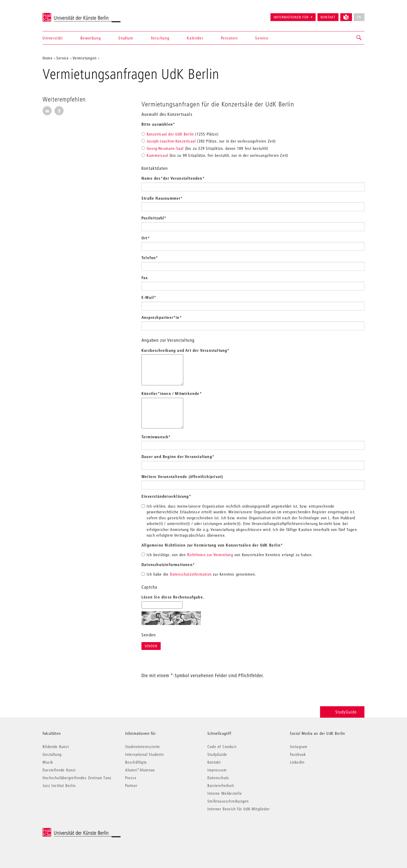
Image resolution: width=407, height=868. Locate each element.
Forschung (160, 38)
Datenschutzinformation (191, 574)
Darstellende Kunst (59, 770)
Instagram (299, 746)
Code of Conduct (222, 746)
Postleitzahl (154, 218)
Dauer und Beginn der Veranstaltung (178, 456)
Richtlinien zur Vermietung (210, 555)
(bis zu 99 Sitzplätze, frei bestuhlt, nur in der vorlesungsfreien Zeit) (215, 155)
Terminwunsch (156, 437)
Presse (131, 778)
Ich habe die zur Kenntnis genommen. (199, 574)
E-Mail (149, 297)
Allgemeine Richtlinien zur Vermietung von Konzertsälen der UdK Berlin (212, 545)
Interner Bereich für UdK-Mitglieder (239, 809)
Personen (229, 38)
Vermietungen (85, 58)
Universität (53, 38)
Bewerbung (91, 38)
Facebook (298, 754)
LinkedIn (297, 762)
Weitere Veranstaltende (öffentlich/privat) (182, 476)
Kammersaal (157, 155)
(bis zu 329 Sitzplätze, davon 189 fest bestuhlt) (205, 148)
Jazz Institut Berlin (59, 785)
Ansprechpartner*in (162, 317)
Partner (131, 785)
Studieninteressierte (143, 746)
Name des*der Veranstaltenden (173, 178)
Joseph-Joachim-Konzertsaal (171, 141)
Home (48, 58)
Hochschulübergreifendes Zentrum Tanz (77, 778)
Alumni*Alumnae (140, 770)
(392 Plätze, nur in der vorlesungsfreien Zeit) (209, 141)
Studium (126, 38)
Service (262, 38)
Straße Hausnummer (162, 198)
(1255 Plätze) (180, 134)
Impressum (217, 770)
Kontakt (328, 17)
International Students (145, 754)
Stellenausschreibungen (228, 801)
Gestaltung (52, 754)
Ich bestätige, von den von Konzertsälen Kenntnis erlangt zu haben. (227, 555)
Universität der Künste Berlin (63, 15)
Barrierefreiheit (221, 785)
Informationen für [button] (291, 17)
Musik (48, 762)
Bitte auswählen (158, 124)
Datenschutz (218, 778)
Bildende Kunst (56, 746)
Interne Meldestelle (225, 793)
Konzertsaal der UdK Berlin (170, 134)
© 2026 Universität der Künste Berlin (70, 831)
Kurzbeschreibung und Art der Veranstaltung (186, 350)
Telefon (150, 258)
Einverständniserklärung (166, 496)
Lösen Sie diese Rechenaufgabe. (173, 597)
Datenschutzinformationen (168, 564)
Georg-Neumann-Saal (165, 148)
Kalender (195, 38)
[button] (359, 38)
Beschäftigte (136, 762)
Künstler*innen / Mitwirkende (172, 393)
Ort (146, 238)
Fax (145, 278)
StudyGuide (342, 712)
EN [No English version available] (359, 17)
